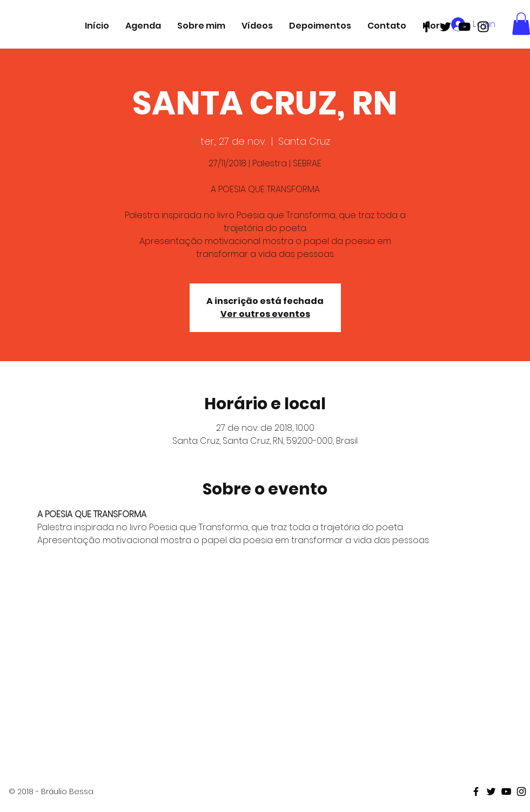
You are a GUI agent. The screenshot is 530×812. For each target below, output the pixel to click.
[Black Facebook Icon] (427, 27)
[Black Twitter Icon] (445, 27)
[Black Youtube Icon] (464, 27)
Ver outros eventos (265, 314)
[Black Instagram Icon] (483, 27)
